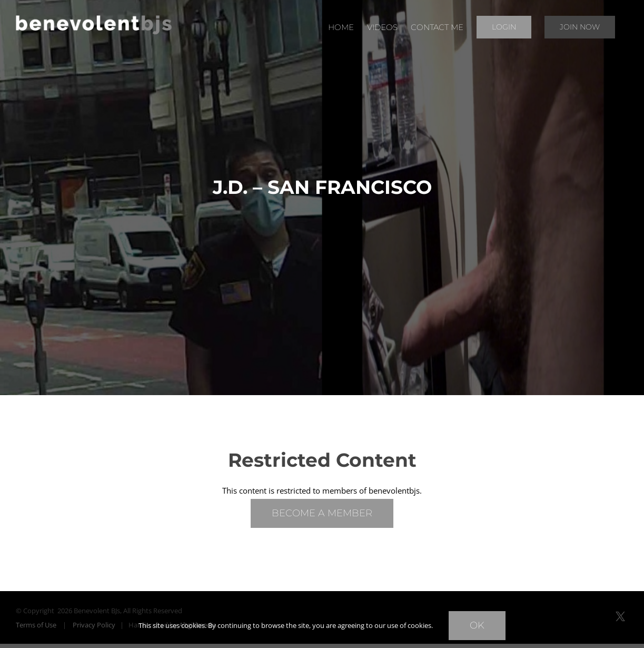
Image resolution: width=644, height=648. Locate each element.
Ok (477, 625)
